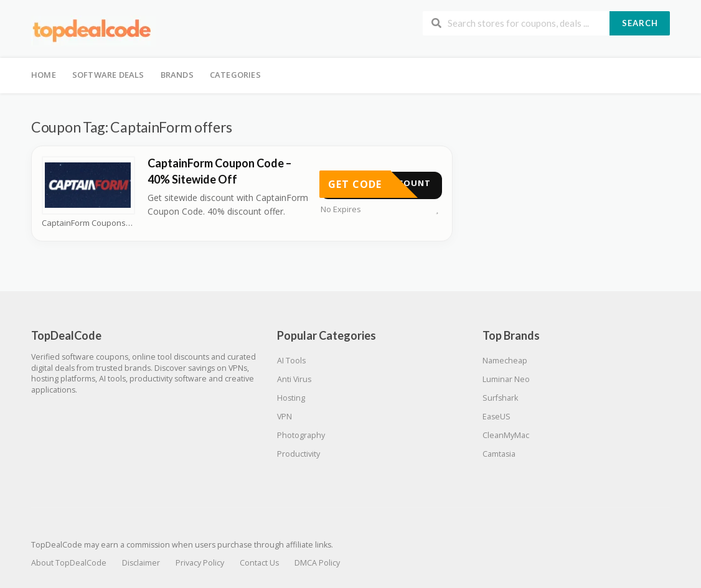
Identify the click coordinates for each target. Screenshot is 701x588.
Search (640, 23)
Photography (301, 435)
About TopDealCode (69, 563)
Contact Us (259, 563)
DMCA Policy (317, 563)
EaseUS (496, 417)
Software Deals (108, 75)
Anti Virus (294, 379)
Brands (177, 75)
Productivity (299, 454)
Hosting (291, 398)
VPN (285, 417)
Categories (235, 75)
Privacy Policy (200, 563)
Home (44, 75)
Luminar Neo (506, 379)
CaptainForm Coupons (87, 223)
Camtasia (499, 454)
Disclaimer (141, 563)
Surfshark (500, 398)
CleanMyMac (506, 435)
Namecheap (505, 361)
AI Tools (291, 361)
